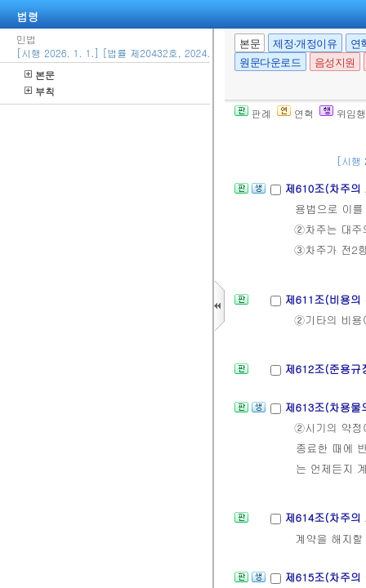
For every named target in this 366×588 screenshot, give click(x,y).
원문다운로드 (270, 62)
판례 (253, 113)
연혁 (295, 113)
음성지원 (335, 62)
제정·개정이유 (305, 44)
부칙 (40, 91)
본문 (40, 75)
